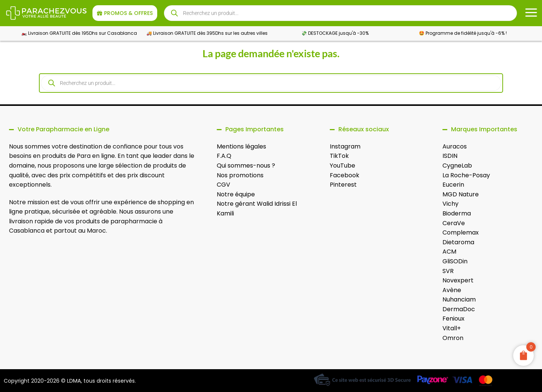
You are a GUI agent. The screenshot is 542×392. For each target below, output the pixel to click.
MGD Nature (461, 194)
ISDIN (450, 156)
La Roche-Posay (466, 175)
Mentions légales (241, 146)
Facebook (345, 175)
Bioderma (457, 213)
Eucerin (453, 185)
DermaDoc (459, 309)
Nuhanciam (459, 299)
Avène (452, 290)
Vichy (450, 204)
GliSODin (455, 261)
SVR (448, 271)
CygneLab (457, 166)
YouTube (342, 166)
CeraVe (454, 223)
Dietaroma (458, 242)
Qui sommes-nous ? (246, 166)
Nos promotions (240, 175)
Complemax (461, 232)
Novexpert (458, 280)
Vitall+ (452, 328)
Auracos (455, 146)
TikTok (339, 156)
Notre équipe (236, 194)
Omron (453, 338)
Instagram (345, 146)
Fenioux (453, 318)
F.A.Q (224, 156)
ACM (449, 252)
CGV (223, 185)
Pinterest (343, 185)
